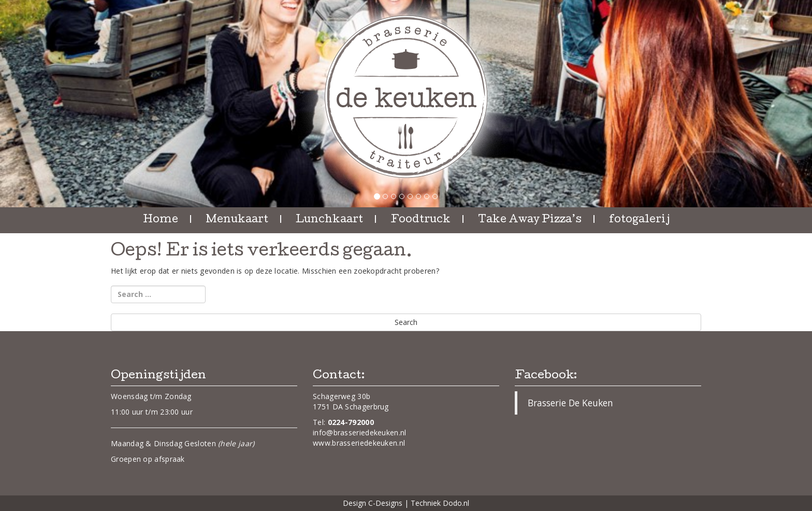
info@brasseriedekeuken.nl (360, 432)
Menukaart (237, 220)
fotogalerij (639, 220)
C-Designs (385, 503)
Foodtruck (421, 220)
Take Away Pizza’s (530, 220)
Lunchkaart (329, 220)
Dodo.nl (456, 503)
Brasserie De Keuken (570, 403)
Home (161, 220)
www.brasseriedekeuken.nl (359, 443)
